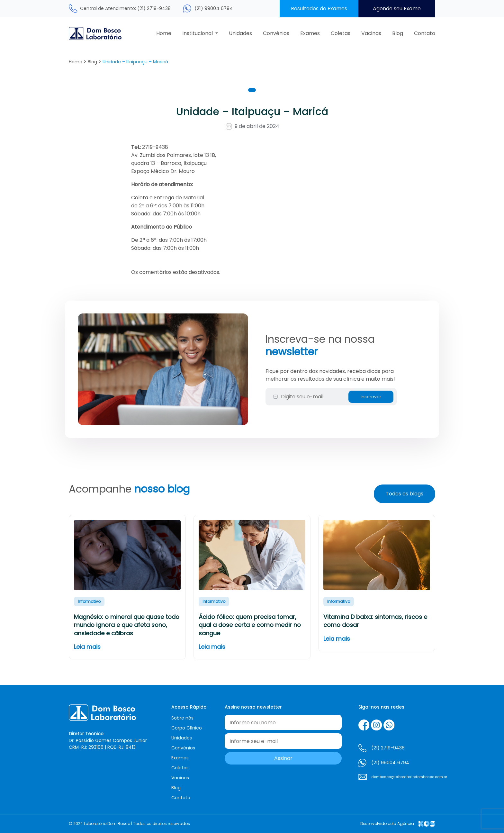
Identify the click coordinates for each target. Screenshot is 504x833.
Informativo (89, 601)
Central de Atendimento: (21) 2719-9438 (125, 8)
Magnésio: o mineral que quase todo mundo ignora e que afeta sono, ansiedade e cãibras (127, 625)
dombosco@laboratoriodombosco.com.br (403, 777)
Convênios (276, 33)
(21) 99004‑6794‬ (214, 8)
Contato (425, 33)
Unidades (240, 33)
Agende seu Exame (397, 9)
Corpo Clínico (187, 728)
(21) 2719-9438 (388, 748)
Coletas (341, 33)
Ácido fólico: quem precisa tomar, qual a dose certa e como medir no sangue (250, 625)
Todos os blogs (405, 494)
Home (164, 33)
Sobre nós (182, 718)
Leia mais (87, 647)
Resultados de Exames (319, 9)
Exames (310, 33)
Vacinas (371, 33)
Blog (398, 33)
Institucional (198, 33)
